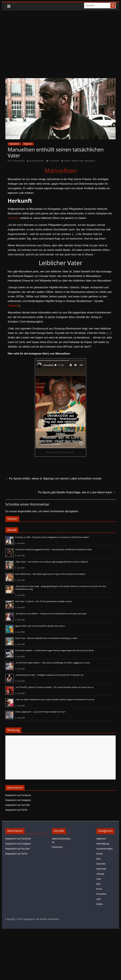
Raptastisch (14, 144)
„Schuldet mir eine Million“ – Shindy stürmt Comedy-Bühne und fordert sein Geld (51, 614)
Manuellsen (90, 161)
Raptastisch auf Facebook (18, 795)
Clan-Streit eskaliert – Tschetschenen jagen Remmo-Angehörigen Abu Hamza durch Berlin (55, 650)
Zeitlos (99, 904)
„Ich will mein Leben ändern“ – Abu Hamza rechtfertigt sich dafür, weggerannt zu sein (53, 663)
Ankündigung (103, 844)
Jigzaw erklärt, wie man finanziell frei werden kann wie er (40, 626)
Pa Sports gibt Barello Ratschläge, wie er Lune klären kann (77, 492)
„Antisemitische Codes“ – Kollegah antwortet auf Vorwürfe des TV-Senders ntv (49, 675)
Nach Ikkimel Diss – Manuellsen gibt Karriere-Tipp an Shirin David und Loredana (50, 574)
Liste (99, 879)
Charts (99, 854)
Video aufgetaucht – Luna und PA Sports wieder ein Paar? (40, 712)
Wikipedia (14, 306)
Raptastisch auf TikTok (16, 810)
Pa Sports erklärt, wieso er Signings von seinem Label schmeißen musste (53, 479)
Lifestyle (100, 874)
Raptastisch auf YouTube (18, 805)
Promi (99, 889)
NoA (98, 884)
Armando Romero (37, 161)
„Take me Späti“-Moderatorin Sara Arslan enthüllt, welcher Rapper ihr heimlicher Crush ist (55, 700)
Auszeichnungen (104, 849)
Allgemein (28, 144)
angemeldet (24, 511)
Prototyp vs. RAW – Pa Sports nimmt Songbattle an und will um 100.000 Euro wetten (52, 537)
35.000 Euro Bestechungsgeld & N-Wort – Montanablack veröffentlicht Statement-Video (54, 550)
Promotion (101, 894)
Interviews (101, 869)
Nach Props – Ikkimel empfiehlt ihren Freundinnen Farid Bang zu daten (46, 638)
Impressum (57, 847)
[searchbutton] (113, 6)
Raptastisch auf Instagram (18, 800)
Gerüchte (101, 864)
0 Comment (53, 161)
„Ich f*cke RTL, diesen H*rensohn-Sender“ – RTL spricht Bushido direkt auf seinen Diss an (54, 687)
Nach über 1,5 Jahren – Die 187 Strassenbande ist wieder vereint (43, 601)
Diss (98, 859)
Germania (14, 218)
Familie (67, 161)
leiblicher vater (78, 161)
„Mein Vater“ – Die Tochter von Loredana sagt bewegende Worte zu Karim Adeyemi (52, 562)
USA (99, 899)
